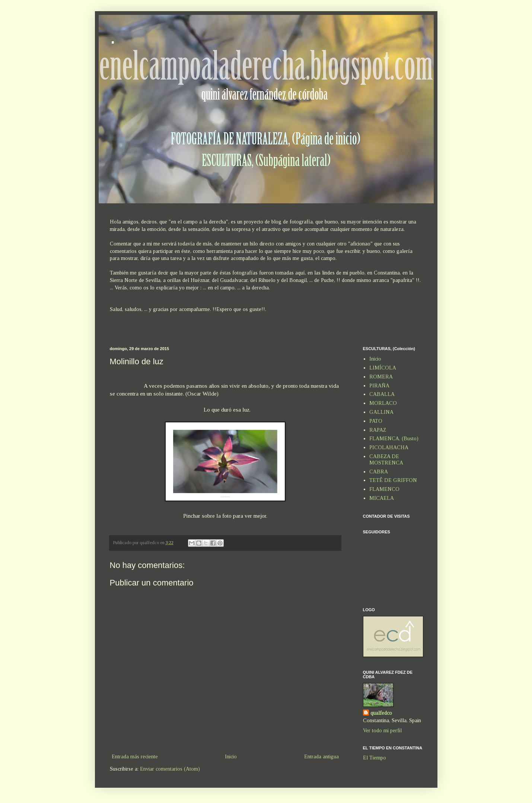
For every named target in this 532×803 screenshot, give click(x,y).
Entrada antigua (321, 757)
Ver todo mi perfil (382, 731)
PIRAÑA (379, 386)
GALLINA (381, 412)
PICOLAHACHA (389, 447)
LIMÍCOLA (383, 368)
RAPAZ (378, 430)
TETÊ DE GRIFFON (393, 480)
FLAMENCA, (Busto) (394, 439)
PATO (376, 421)
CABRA (379, 472)
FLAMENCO (384, 489)
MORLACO (383, 403)
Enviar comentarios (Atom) (170, 769)
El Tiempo (375, 758)
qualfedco (381, 713)
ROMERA (381, 377)
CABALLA (382, 394)
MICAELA (382, 498)
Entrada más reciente (135, 757)
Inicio (231, 757)
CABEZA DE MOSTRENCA (386, 460)
